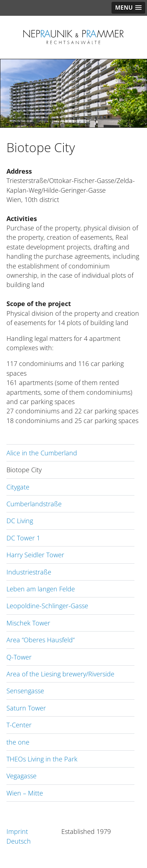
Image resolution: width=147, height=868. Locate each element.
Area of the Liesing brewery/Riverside (60, 674)
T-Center (19, 725)
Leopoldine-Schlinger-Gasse (47, 606)
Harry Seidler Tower (35, 555)
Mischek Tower (28, 623)
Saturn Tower (26, 708)
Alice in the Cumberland (42, 453)
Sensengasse (25, 691)
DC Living (20, 521)
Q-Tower (19, 657)
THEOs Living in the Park (42, 759)
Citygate (18, 487)
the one (18, 742)
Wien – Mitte (25, 793)
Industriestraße (29, 572)
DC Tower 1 (23, 538)
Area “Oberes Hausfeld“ (41, 640)
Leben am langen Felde (41, 589)
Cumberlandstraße (34, 504)
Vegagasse (22, 776)
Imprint (17, 831)
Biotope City (24, 470)
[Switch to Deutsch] (34, 841)
